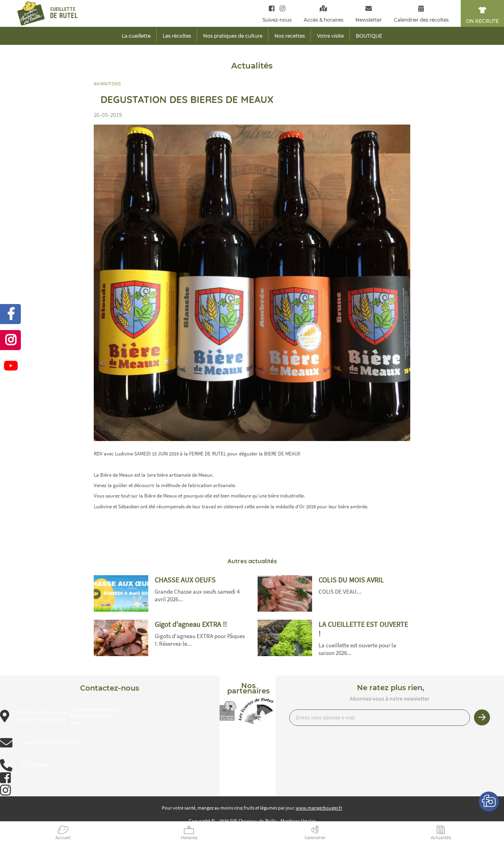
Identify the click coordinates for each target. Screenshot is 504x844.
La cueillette (136, 36)
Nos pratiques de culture (233, 36)
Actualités (441, 838)
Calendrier (315, 838)
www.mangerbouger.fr (319, 808)
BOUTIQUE (369, 36)
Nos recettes (290, 36)
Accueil (63, 838)
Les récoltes (177, 36)
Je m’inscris (482, 717)
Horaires (189, 838)
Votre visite (330, 36)
